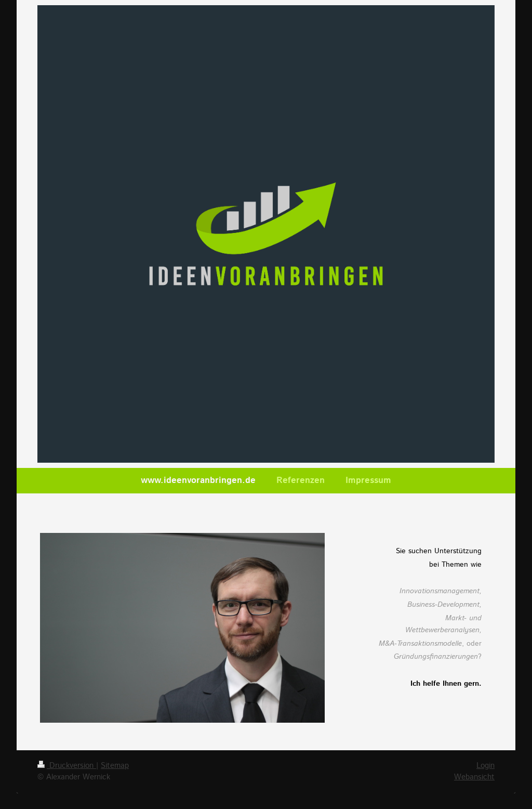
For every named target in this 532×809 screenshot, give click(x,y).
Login (486, 766)
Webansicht (474, 777)
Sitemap (115, 766)
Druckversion (67, 766)
